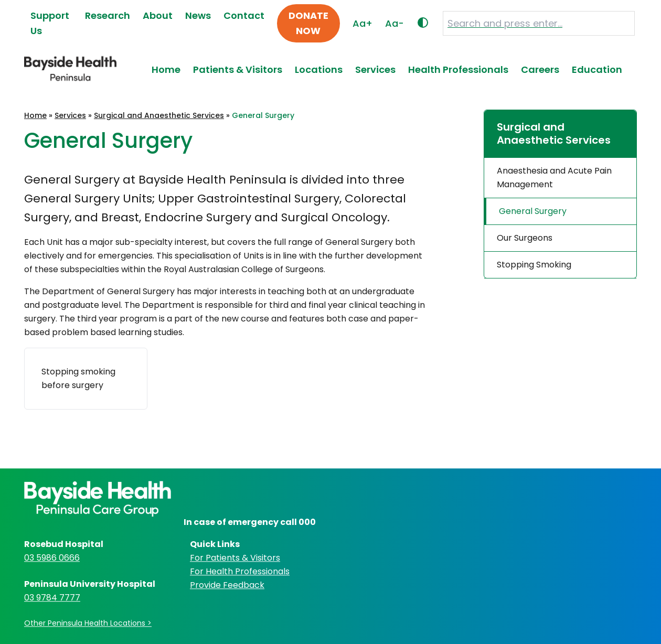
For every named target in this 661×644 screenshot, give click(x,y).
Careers (540, 69)
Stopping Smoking (534, 265)
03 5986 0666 (52, 558)
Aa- (395, 23)
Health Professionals (458, 69)
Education (597, 69)
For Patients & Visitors (235, 558)
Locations (319, 69)
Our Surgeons (525, 238)
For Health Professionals (240, 571)
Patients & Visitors (238, 69)
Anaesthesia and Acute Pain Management (554, 178)
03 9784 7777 (52, 598)
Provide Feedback (227, 585)
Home (166, 69)
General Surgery (533, 211)
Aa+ (363, 23)
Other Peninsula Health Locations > (88, 623)
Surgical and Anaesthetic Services (159, 115)
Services (375, 69)
